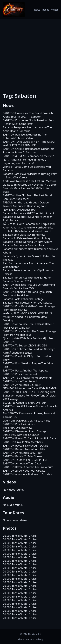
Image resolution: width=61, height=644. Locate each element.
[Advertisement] (30, 54)
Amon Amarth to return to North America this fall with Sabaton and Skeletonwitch (28, 229)
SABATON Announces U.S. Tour (22, 385)
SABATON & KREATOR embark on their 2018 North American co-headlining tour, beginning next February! (30, 160)
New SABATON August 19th (20, 210)
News (37, 10)
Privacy (40, 639)
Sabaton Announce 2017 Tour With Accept (28, 213)
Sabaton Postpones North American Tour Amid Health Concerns (28, 129)
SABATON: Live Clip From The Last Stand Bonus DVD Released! (27, 197)
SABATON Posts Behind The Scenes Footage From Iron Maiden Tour (30, 333)
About (21, 639)
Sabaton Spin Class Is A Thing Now (24, 235)
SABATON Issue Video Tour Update (24, 471)
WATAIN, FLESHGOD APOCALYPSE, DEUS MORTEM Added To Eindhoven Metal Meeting (27, 317)
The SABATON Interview (17, 428)
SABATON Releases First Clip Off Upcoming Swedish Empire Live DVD (29, 286)
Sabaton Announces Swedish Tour (24, 245)
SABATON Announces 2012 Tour (22, 453)
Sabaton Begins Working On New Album (27, 242)
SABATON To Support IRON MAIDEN (25, 345)
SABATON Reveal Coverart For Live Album (28, 467)
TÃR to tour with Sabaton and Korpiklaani (29, 224)
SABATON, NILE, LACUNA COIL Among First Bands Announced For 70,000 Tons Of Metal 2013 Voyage (30, 396)
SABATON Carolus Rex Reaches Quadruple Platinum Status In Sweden (29, 151)
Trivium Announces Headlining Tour (25, 206)
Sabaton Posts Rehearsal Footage (23, 299)
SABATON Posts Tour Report (20, 374)
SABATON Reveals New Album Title (24, 449)
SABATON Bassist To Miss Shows (22, 456)
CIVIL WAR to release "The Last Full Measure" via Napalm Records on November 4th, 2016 (30, 183)
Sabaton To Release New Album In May (27, 238)
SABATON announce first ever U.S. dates (27, 474)
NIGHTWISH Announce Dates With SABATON (30, 388)
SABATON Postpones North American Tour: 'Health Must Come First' (29, 122)
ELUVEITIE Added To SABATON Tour (24, 403)
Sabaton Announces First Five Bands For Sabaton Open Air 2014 (27, 279)
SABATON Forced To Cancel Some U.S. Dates (30, 438)
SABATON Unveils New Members (23, 442)
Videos (55, 10)
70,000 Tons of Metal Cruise (20, 536)
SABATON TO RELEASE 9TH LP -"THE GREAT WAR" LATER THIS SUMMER (29, 143)
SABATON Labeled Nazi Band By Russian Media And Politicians (27, 294)
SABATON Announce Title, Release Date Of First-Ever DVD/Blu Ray (29, 326)
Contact (30, 639)
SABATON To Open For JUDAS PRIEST (25, 460)
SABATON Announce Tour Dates (22, 463)
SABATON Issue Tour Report (20, 381)
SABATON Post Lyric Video (19, 424)
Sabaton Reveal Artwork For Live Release (28, 303)
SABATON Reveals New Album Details (26, 446)
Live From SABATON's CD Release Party (27, 421)
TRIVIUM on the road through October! (27, 202)
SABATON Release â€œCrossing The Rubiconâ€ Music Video (25, 136)
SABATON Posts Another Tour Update (26, 371)
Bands (46, 10)
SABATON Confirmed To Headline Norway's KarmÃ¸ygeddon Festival (29, 351)
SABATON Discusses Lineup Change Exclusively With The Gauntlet (25, 433)
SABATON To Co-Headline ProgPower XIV (28, 378)
